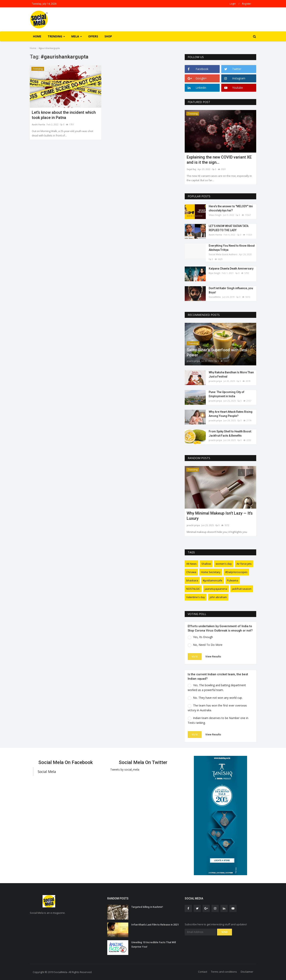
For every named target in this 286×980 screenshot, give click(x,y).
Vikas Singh (215, 215)
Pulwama (233, 580)
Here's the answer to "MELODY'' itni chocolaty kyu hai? (231, 208)
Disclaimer (247, 972)
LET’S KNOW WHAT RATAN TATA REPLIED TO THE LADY (229, 228)
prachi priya (193, 361)
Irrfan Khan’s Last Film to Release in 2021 (155, 925)
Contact (203, 972)
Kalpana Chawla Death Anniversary (231, 269)
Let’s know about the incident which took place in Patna (64, 115)
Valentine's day (196, 597)
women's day (224, 564)
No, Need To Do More (208, 645)
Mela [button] (77, 36)
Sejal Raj (191, 169)
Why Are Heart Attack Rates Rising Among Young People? (231, 414)
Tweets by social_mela (125, 769)
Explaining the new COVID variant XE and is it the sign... (219, 160)
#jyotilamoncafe (213, 580)
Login (233, 4)
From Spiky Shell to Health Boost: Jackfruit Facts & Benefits (230, 434)
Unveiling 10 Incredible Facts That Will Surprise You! (154, 944)
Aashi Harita (38, 124)
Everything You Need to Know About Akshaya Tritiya (232, 248)
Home (37, 36)
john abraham (218, 597)
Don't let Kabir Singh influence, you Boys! (231, 290)
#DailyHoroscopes (236, 572)
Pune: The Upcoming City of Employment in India (227, 394)
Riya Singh (214, 273)
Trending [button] (56, 36)
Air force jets (244, 564)
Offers (93, 36)
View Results (213, 656)
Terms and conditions (224, 972)
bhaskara (192, 580)
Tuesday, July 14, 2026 (44, 4)
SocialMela (215, 297)
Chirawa (191, 572)
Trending (38, 69)
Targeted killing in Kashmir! (147, 907)
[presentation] (242, 117)
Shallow (206, 564)
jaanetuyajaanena (216, 589)
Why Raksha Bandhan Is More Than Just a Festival (231, 374)
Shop (108, 36)
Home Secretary (211, 572)
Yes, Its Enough (203, 637)
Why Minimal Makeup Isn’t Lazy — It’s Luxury (220, 516)
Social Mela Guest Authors (223, 254)
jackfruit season (242, 589)
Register (247, 4)
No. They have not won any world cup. (218, 698)
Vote (195, 656)
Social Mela (47, 772)
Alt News (191, 564)
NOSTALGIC (193, 589)
